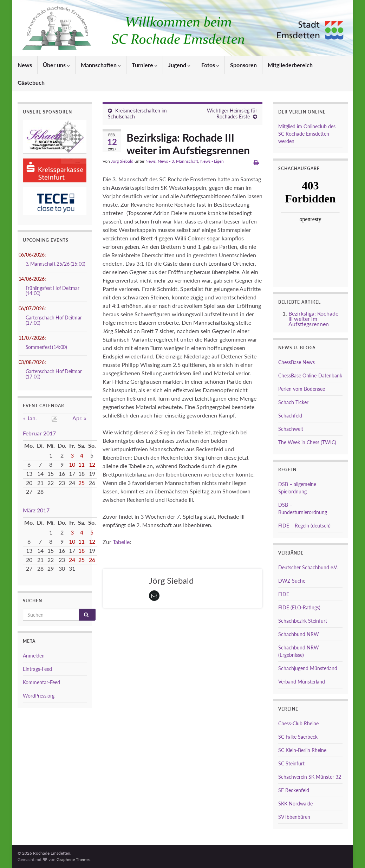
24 (72, 560)
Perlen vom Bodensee (302, 389)
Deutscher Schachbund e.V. (308, 567)
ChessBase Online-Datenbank (310, 375)
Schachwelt (291, 429)
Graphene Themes (73, 859)
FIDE (284, 594)
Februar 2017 (39, 433)
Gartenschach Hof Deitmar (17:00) (54, 320)
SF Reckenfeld (294, 790)
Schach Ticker (293, 402)
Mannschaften (101, 65)
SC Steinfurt (291, 763)
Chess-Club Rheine (298, 723)
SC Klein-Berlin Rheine (302, 750)
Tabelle (121, 542)
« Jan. (30, 418)
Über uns (56, 65)
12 (92, 464)
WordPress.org (39, 696)
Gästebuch (31, 82)
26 (92, 560)
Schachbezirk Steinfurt (303, 621)
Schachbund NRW (299, 634)
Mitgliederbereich (290, 65)
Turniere (145, 65)
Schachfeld (290, 416)
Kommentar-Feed (41, 682)
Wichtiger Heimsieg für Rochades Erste (232, 114)
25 (82, 483)
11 (82, 464)
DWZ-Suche (292, 581)
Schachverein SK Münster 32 (310, 777)
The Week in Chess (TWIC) (307, 442)
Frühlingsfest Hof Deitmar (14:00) (53, 291)
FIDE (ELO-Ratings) (299, 607)
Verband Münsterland (302, 682)
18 (82, 550)
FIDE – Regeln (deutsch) (304, 526)
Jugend (179, 65)
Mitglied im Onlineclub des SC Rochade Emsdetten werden (307, 134)
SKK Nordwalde (295, 804)
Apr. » (79, 418)
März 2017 (36, 510)
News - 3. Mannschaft (178, 161)
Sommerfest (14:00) (46, 347)
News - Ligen (212, 161)
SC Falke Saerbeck (298, 737)
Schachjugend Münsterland (308, 668)
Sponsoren (243, 65)
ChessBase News (296, 362)
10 (72, 464)
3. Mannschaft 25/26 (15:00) (56, 264)
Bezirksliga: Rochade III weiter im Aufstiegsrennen (313, 319)
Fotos (210, 65)
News (25, 65)
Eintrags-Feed (37, 669)
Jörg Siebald (122, 161)
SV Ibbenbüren (294, 817)
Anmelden (34, 656)
